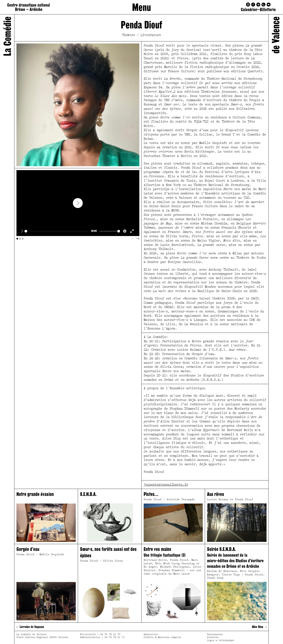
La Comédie (7, 36)
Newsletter (151, 634)
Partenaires (215, 634)
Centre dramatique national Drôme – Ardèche (29, 7)
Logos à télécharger (221, 640)
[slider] (57, 231)
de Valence (276, 35)
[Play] (22, 231)
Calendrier (249, 10)
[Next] (138, 239)
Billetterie (268, 10)
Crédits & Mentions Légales (162, 637)
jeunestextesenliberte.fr (166, 485)
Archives (213, 637)
